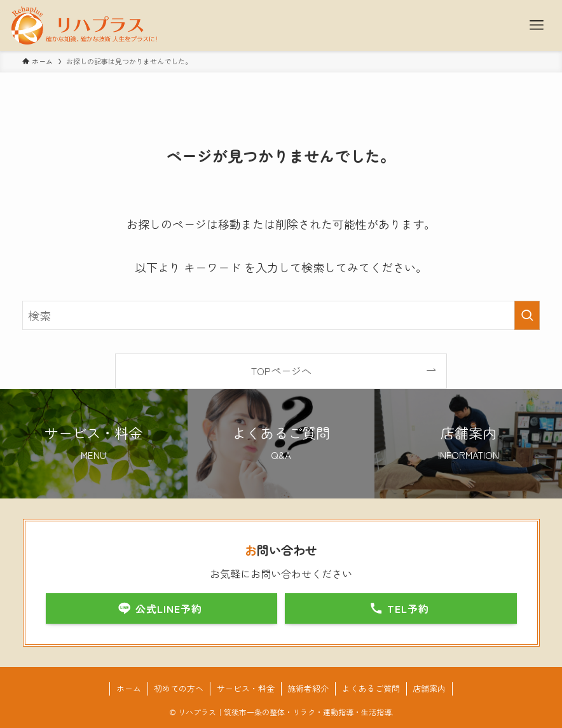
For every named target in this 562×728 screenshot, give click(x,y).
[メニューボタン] (537, 25)
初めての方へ (179, 688)
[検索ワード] (281, 315)
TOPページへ (281, 371)
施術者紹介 (308, 688)
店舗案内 (429, 688)
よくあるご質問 (371, 688)
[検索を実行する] (527, 315)
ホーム (129, 688)
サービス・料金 (246, 688)
